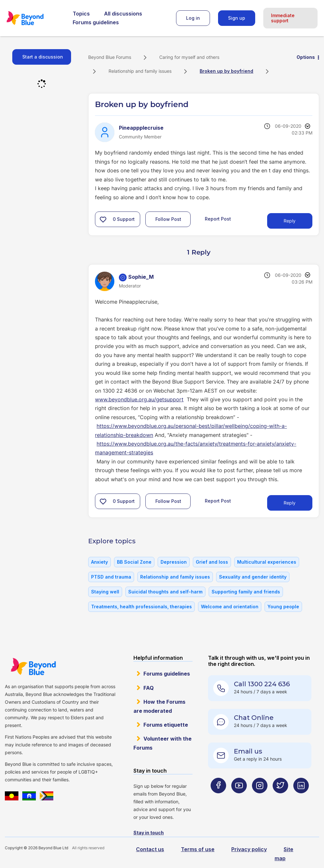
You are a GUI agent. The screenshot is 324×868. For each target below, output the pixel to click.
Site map (284, 854)
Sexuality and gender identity (253, 577)
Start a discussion (43, 57)
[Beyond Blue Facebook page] (218, 798)
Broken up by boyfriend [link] (226, 71)
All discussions (123, 14)
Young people (283, 607)
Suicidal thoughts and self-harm (165, 592)
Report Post (218, 219)
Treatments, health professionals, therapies (141, 607)
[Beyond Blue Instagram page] (260, 798)
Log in (193, 18)
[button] (103, 219)
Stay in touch (149, 833)
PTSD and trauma (111, 577)
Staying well (105, 592)
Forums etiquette (166, 725)
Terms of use (198, 849)
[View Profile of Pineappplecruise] (141, 128)
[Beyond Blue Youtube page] (239, 798)
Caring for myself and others (189, 57)
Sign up (237, 18)
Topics (81, 14)
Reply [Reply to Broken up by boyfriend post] (290, 221)
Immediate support (283, 18)
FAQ (149, 688)
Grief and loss (212, 562)
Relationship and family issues (140, 71)
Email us (248, 751)
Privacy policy (249, 849)
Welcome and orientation (230, 607)
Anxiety (99, 562)
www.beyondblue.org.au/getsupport (139, 399)
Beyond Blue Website (33, 667)
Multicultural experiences (267, 562)
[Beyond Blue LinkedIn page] (301, 798)
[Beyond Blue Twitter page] (280, 798)
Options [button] (306, 57)
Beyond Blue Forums (34, 18)
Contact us (150, 849)
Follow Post (168, 219)
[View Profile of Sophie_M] (141, 277)
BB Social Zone (134, 562)
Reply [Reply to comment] (290, 503)
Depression (174, 562)
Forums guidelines (96, 22)
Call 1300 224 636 (262, 684)
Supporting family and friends (246, 592)
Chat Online (254, 718)
